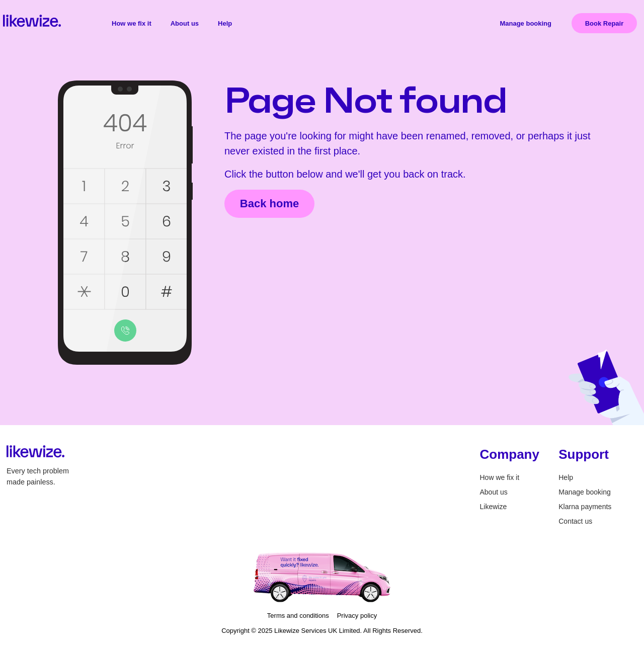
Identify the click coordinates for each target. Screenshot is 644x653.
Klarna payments (585, 507)
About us (185, 23)
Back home (269, 203)
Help (225, 23)
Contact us (575, 521)
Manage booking (526, 23)
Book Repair (605, 23)
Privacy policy (357, 616)
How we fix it (132, 23)
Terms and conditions (298, 616)
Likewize (494, 507)
